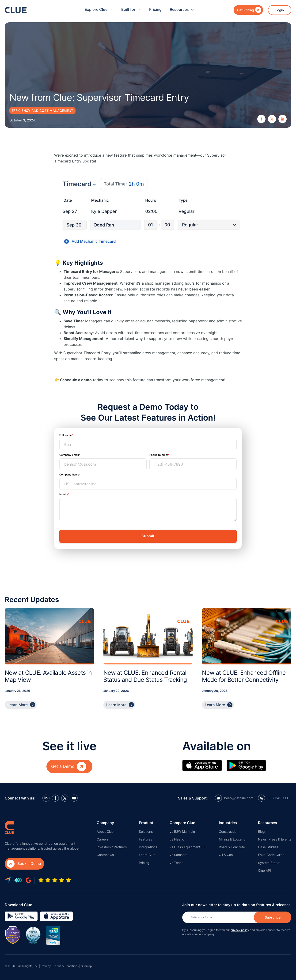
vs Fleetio (177, 839)
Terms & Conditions (66, 966)
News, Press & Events (275, 839)
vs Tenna (176, 863)
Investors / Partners (112, 847)
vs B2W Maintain (182, 831)
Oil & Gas (226, 855)
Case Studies (268, 847)
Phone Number (159, 455)
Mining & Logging (232, 839)
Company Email (69, 455)
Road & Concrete (232, 847)
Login (280, 10)
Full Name (65, 435)
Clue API (264, 870)
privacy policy (240, 930)
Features (145, 839)
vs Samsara (178, 855)
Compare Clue (182, 823)
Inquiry (64, 494)
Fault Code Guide (271, 855)
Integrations (148, 847)
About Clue (105, 831)
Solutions (146, 831)
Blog (261, 831)
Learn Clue (147, 855)
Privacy (46, 966)
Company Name (69, 475)
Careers (103, 839)
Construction (229, 831)
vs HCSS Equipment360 (188, 847)
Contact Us (105, 855)
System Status (269, 863)
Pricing (155, 9)
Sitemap (86, 966)
